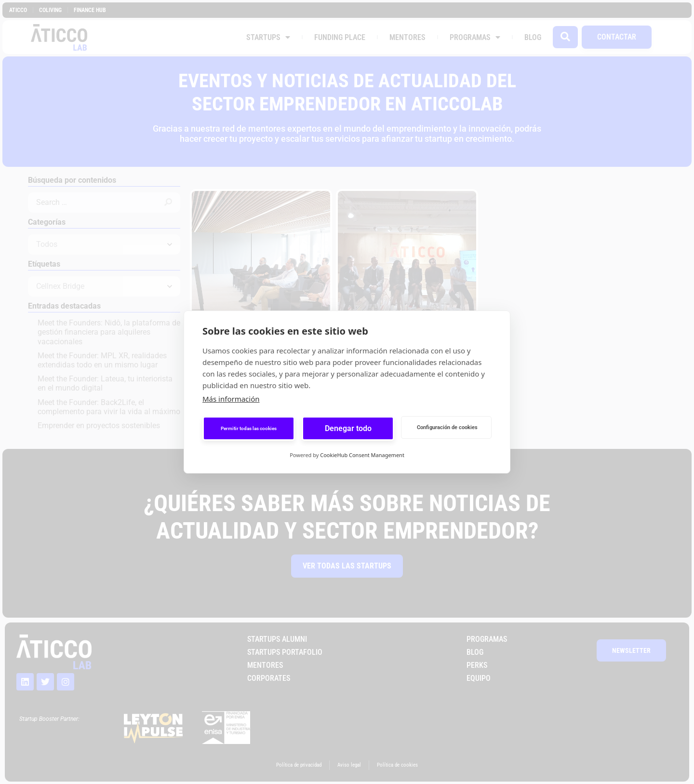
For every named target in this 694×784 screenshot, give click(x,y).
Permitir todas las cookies (249, 428)
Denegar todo (348, 428)
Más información (231, 399)
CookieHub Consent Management (362, 455)
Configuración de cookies (447, 427)
